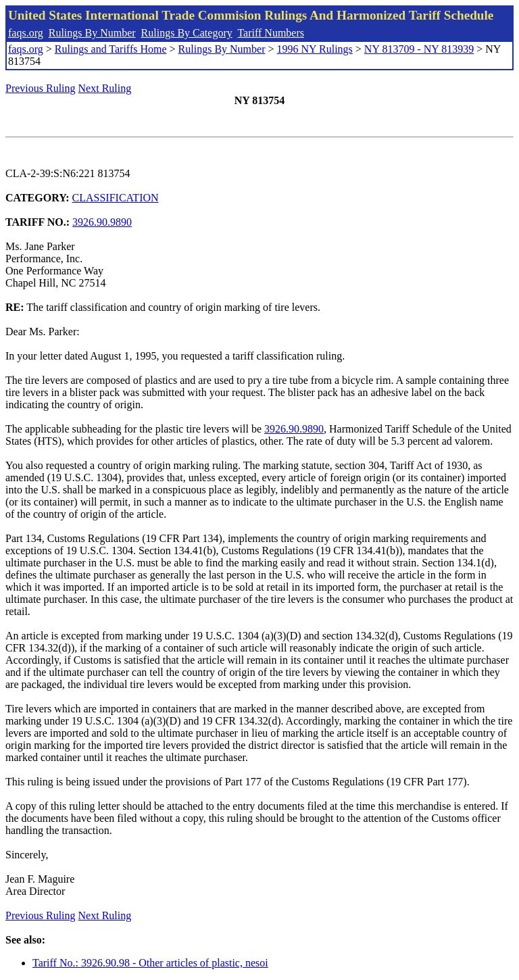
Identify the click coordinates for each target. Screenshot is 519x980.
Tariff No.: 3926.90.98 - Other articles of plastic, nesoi (150, 963)
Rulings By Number (92, 33)
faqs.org (26, 33)
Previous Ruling (41, 88)
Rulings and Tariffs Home (111, 49)
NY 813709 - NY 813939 (419, 49)
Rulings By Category (187, 33)
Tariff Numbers (271, 33)
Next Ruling (105, 88)
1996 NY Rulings (315, 49)
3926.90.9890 (102, 222)
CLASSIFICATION (116, 198)
